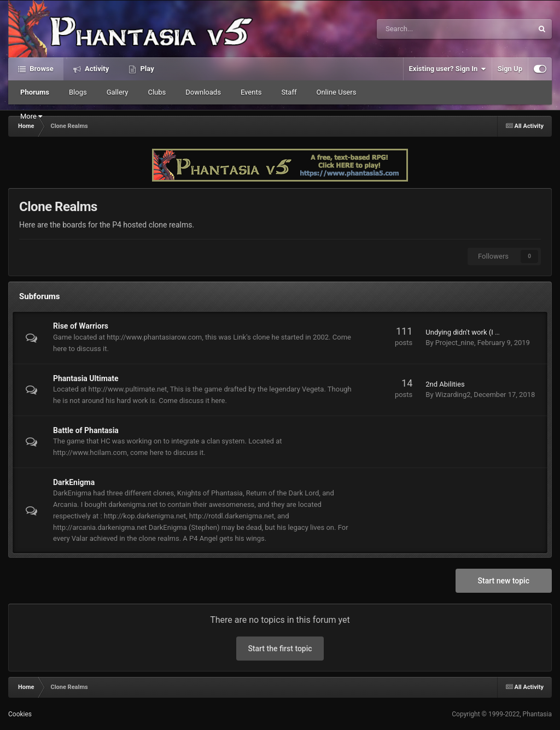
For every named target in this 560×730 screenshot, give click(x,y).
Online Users (336, 92)
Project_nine (455, 343)
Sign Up (510, 69)
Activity (96, 69)
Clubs (157, 92)
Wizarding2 (453, 395)
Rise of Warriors (81, 326)
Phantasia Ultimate (86, 378)
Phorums (35, 92)
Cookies (20, 714)
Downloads (203, 92)
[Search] (425, 29)
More (31, 116)
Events (251, 92)
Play (146, 69)
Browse (41, 69)
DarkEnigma (74, 482)
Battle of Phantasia (86, 430)
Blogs (78, 92)
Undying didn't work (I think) (469, 332)
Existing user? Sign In (448, 69)
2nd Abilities (445, 384)
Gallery (118, 92)
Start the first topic (280, 649)
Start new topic (504, 581)
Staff (289, 92)
